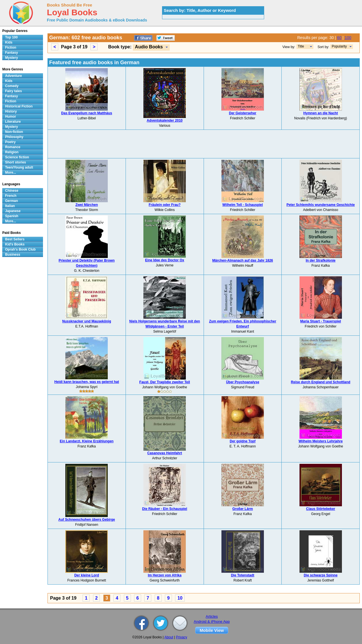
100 (348, 38)
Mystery (11, 58)
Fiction (11, 48)
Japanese (13, 211)
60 (339, 38)
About (169, 637)
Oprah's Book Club (20, 249)
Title (301, 46)
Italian (10, 206)
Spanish (12, 216)
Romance (13, 147)
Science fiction (17, 157)
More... (11, 173)
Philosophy (14, 137)
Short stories (16, 162)
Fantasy (11, 53)
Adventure (13, 76)
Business (13, 255)
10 (180, 598)
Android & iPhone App (212, 622)
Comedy (12, 86)
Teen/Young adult (19, 167)
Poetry (10, 142)
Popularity (339, 46)
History (11, 111)
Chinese (12, 191)
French (11, 196)
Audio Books (149, 47)
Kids (9, 42)
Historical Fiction (19, 106)
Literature (13, 122)
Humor (11, 117)
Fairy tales (13, 91)
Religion (12, 152)
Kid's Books (15, 244)
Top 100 (11, 37)
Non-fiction (14, 132)
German (11, 201)
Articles (212, 616)
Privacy (181, 637)
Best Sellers (15, 239)
